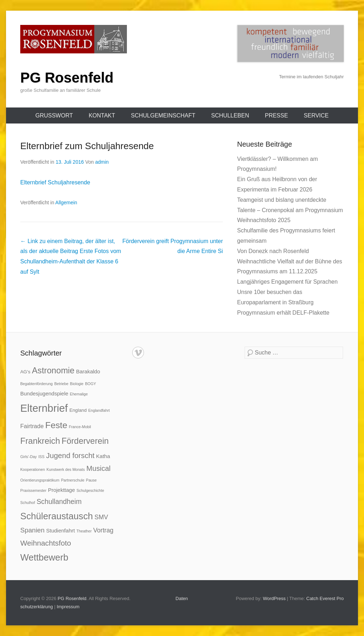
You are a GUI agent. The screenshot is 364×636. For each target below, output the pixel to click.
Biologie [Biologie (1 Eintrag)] (77, 384)
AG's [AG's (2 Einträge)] (25, 372)
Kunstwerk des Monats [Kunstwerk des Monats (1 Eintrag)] (66, 469)
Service (316, 115)
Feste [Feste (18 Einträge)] (56, 425)
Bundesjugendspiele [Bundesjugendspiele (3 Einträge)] (44, 393)
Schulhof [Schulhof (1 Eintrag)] (28, 503)
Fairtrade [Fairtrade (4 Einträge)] (32, 426)
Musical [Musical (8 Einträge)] (98, 468)
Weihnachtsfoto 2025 (264, 220)
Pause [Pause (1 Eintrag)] (91, 480)
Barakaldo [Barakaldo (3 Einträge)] (88, 371)
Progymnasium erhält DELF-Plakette (283, 313)
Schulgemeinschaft (163, 115)
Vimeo (138, 353)
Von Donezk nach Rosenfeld (273, 251)
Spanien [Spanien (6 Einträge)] (32, 530)
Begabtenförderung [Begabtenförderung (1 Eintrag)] (36, 384)
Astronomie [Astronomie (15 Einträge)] (53, 370)
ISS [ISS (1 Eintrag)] (41, 457)
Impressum (68, 607)
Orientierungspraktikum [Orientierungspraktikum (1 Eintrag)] (40, 480)
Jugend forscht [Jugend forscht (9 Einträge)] (70, 455)
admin (102, 162)
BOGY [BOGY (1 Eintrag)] (90, 384)
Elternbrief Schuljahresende (55, 182)
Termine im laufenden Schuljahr (311, 77)
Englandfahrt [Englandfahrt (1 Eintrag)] (99, 410)
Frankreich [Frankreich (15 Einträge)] (40, 441)
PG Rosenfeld (67, 78)
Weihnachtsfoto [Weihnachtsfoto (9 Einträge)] (46, 543)
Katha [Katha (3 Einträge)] (103, 456)
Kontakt (102, 115)
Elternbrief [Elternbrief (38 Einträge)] (44, 408)
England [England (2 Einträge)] (78, 410)
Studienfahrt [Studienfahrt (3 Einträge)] (61, 530)
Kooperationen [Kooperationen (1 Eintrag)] (33, 469)
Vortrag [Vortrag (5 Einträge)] (103, 530)
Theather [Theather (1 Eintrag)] (84, 531)
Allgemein (66, 203)
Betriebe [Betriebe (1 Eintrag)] (61, 384)
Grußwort (54, 115)
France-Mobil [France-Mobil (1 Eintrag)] (80, 427)
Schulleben (230, 115)
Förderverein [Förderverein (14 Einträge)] (85, 441)
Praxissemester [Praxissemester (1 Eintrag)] (33, 490)
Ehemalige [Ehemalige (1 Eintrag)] (79, 394)
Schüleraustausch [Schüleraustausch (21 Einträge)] (57, 516)
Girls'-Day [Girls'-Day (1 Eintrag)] (28, 457)
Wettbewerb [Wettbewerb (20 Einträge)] (44, 557)
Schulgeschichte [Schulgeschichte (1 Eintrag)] (90, 490)
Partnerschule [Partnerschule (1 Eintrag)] (73, 480)
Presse (276, 115)
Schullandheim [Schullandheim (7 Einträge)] (59, 501)
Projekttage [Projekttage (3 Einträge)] (61, 490)
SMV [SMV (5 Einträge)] (101, 517)
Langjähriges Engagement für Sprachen (287, 282)
